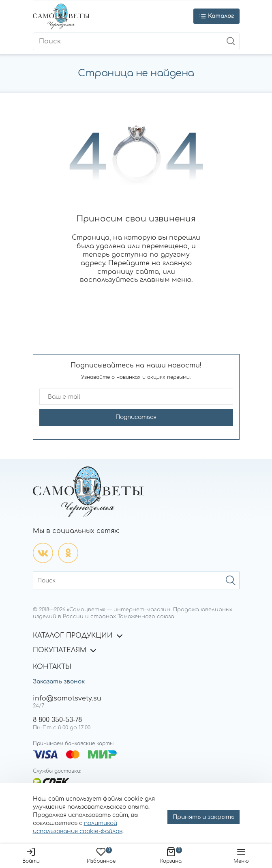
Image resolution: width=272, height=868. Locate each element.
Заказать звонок (59, 682)
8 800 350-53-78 (57, 720)
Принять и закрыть (203, 817)
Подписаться (136, 417)
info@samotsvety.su (67, 698)
